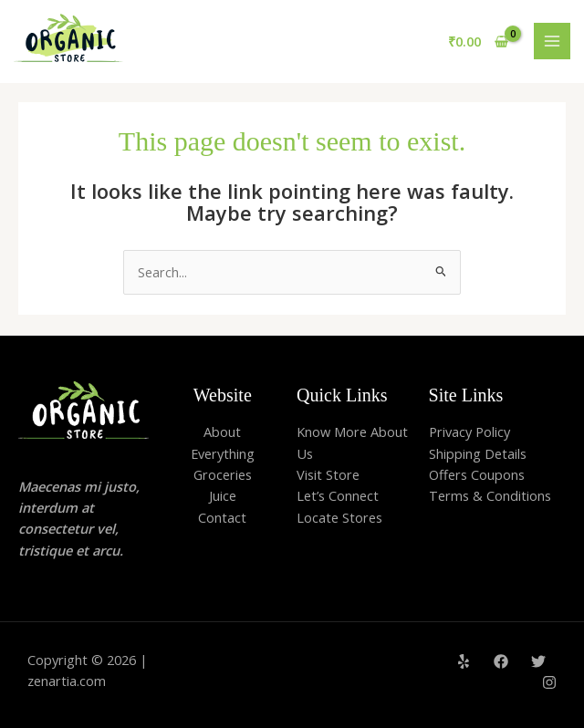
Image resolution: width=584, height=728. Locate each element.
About (222, 432)
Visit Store (328, 474)
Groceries (223, 474)
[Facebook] (501, 661)
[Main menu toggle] (552, 41)
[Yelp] (464, 661)
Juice (223, 495)
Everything (223, 453)
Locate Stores (339, 517)
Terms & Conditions (490, 495)
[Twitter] (538, 661)
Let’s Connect (338, 495)
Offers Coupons (477, 474)
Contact (222, 517)
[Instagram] (549, 682)
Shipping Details (478, 453)
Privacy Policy (469, 432)
